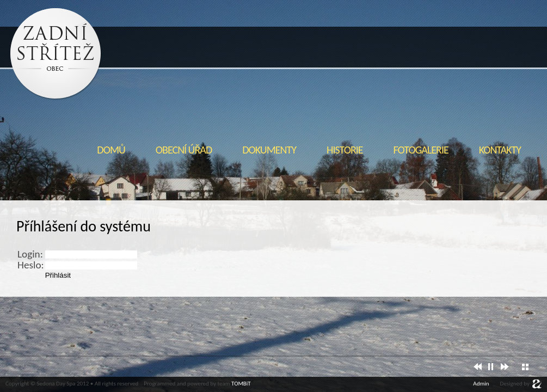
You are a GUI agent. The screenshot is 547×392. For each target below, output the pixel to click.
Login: (30, 254)
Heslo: (31, 265)
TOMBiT (241, 384)
